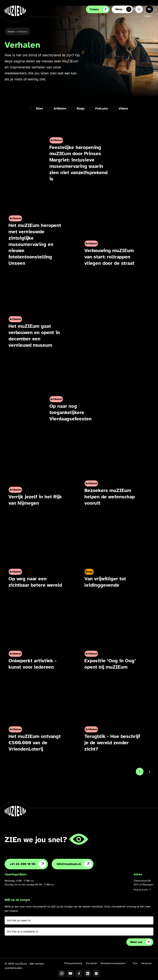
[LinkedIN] (88, 974)
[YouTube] (70, 974)
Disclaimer (91, 963)
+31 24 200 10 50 (28, 864)
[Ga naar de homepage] (15, 11)
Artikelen (60, 109)
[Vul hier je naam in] (79, 920)
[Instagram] (62, 974)
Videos (123, 109)
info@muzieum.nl (74, 864)
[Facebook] (79, 974)
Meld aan (141, 942)
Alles (39, 109)
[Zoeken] (139, 9)
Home (11, 32)
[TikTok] (96, 974)
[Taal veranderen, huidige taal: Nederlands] (149, 9)
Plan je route (142, 890)
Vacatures (147, 963)
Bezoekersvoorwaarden (113, 963)
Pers (135, 963)
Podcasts (102, 109)
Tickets (99, 9)
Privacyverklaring (73, 963)
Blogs (81, 109)
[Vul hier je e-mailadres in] (79, 932)
